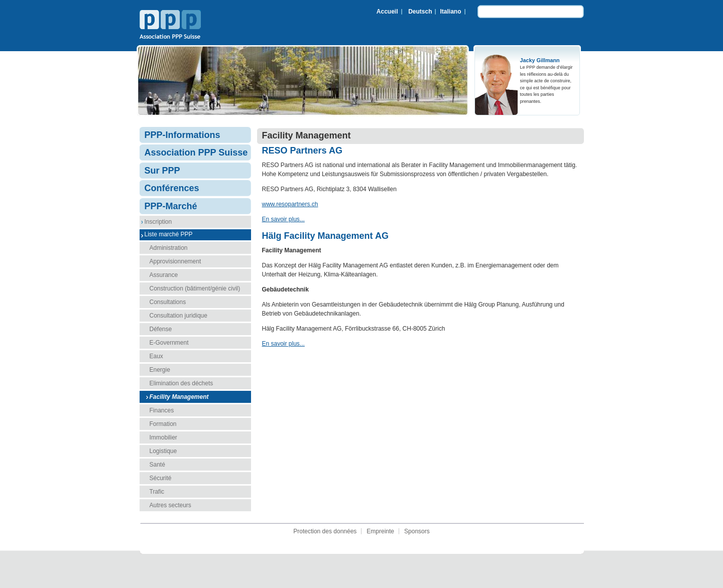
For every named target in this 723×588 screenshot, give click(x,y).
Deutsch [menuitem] (420, 12)
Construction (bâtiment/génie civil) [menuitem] (195, 288)
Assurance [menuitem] (164, 275)
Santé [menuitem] (157, 465)
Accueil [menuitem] (387, 12)
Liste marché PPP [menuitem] (169, 234)
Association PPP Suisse (170, 26)
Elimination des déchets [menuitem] (182, 383)
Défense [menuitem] (161, 329)
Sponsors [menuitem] (417, 531)
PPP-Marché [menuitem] (171, 206)
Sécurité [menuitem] (161, 478)
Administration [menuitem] (169, 248)
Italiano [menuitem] (450, 12)
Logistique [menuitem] (163, 451)
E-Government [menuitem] (169, 343)
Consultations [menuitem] (168, 302)
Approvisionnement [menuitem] (175, 261)
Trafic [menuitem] (157, 492)
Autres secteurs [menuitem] (170, 505)
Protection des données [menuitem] (325, 531)
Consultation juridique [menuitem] (178, 316)
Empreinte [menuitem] (380, 531)
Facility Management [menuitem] (179, 397)
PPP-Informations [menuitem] (183, 135)
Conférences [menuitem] (172, 188)
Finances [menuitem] (162, 410)
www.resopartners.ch (290, 204)
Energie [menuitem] (160, 370)
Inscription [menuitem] (158, 222)
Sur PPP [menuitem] (162, 171)
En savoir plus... (283, 219)
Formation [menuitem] (163, 424)
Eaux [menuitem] (156, 356)
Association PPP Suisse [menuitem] (196, 153)
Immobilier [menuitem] (163, 437)
